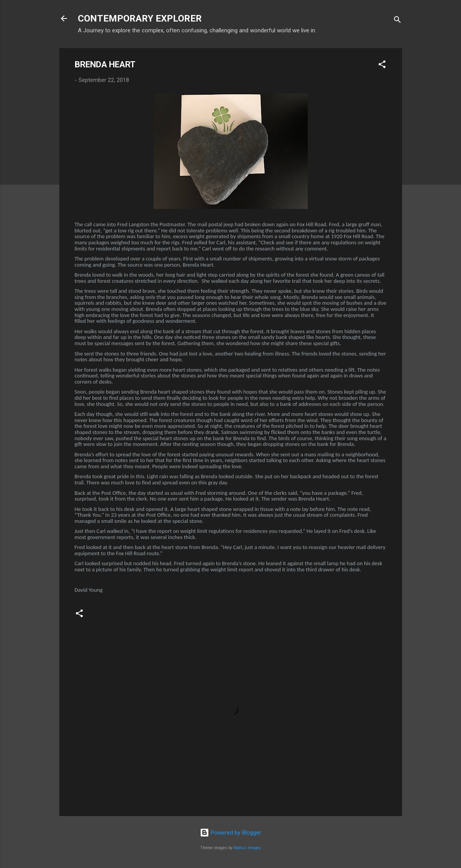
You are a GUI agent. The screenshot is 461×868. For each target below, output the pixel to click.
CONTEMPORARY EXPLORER (140, 18)
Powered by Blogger (230, 833)
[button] (382, 66)
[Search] (397, 21)
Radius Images (247, 848)
